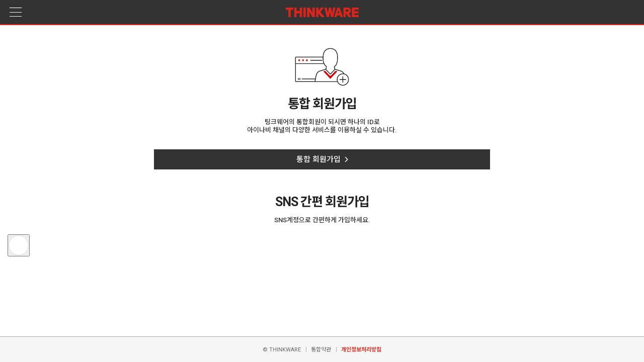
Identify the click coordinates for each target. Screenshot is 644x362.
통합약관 (321, 350)
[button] (19, 245)
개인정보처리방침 (361, 350)
